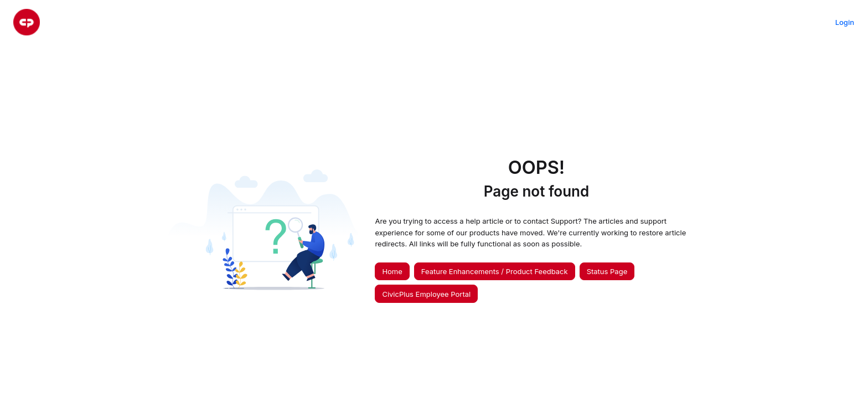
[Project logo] (27, 22)
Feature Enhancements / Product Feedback (495, 271)
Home (392, 271)
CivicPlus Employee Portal (426, 294)
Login (845, 22)
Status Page (607, 271)
